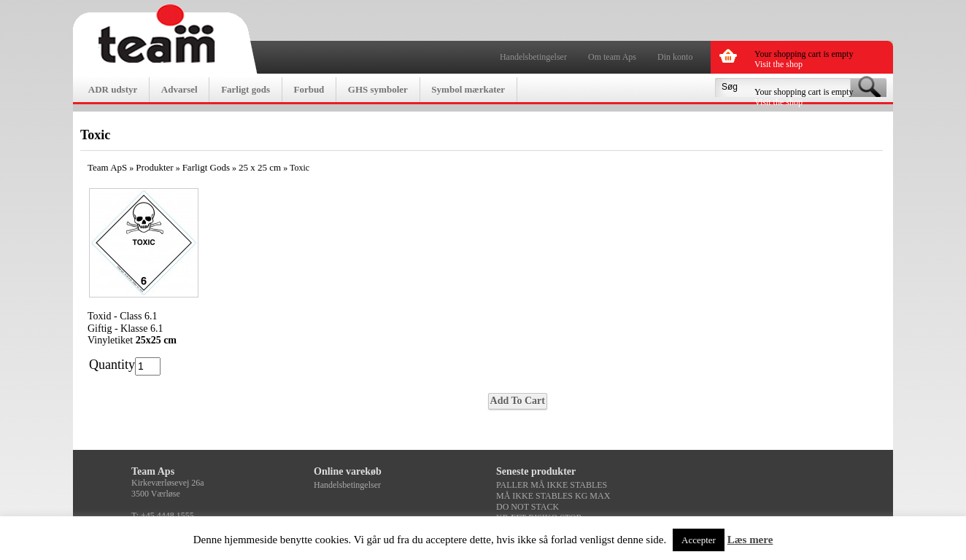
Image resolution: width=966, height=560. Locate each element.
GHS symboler (378, 89)
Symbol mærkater (468, 89)
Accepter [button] (699, 540)
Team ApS (107, 167)
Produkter (154, 167)
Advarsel (179, 89)
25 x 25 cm (260, 167)
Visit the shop (778, 64)
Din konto (675, 57)
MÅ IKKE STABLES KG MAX (553, 496)
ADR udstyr (113, 89)
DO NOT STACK (528, 507)
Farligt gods (246, 89)
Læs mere (750, 540)
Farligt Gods (206, 167)
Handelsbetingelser (533, 57)
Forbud (309, 89)
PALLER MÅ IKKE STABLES (552, 485)
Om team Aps (612, 57)
